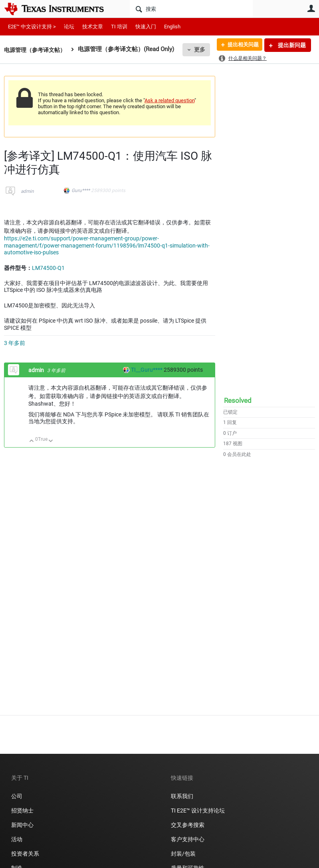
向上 (32, 441)
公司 (17, 796)
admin (27, 191)
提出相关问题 (240, 45)
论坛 (69, 27)
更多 (204, 50)
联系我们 (182, 796)
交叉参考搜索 (188, 825)
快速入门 (146, 27)
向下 (51, 441)
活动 (17, 839)
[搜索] (191, 9)
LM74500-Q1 (48, 268)
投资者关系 (25, 854)
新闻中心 (22, 825)
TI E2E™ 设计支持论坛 (198, 811)
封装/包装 (183, 854)
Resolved (238, 400)
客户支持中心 (188, 839)
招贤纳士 (22, 811)
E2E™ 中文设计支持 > (32, 27)
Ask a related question (169, 100)
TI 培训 (119, 27)
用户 (311, 8)
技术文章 (93, 27)
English (172, 27)
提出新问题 (291, 45)
